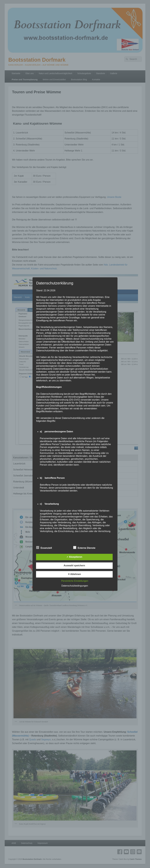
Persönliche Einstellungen (75, 581)
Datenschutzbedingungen (75, 586)
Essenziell (44, 548)
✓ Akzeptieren (74, 557)
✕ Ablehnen (74, 574)
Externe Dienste (84, 548)
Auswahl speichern (74, 566)
